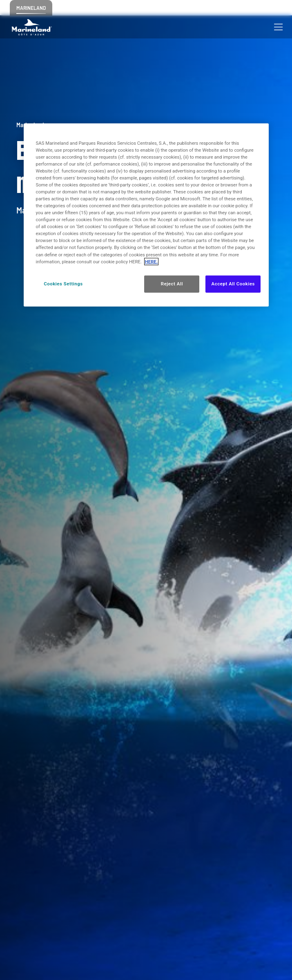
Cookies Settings (63, 283)
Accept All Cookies (233, 283)
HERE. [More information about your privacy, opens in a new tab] (151, 261)
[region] (146, 215)
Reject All (172, 283)
